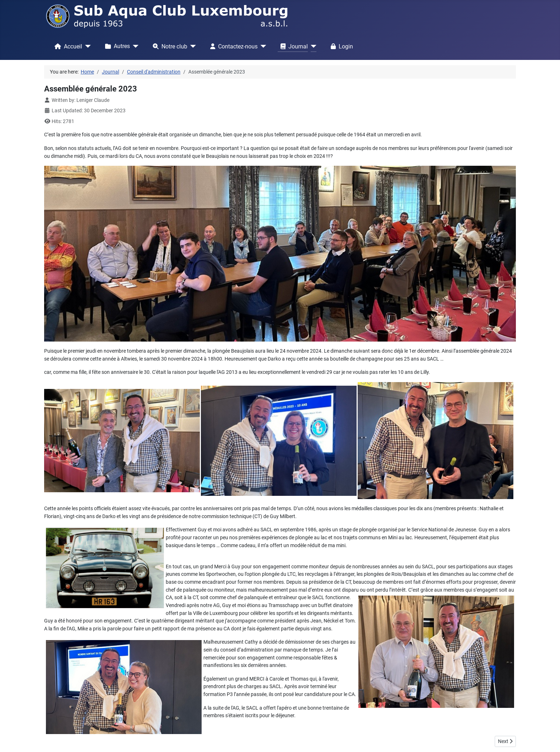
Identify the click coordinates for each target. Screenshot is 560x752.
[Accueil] (86, 46)
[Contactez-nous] (262, 46)
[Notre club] (192, 46)
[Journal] (312, 46)
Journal (293, 46)
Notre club (169, 46)
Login (340, 46)
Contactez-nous (232, 46)
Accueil (67, 46)
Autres (116, 46)
